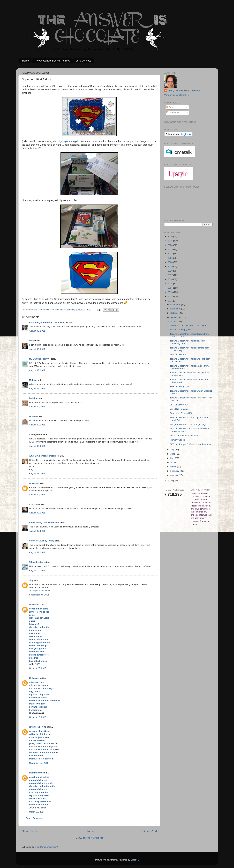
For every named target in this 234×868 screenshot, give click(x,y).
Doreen (33, 416)
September (176, 317)
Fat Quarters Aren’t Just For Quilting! (188, 424)
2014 (170, 288)
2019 (170, 266)
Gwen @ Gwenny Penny (42, 541)
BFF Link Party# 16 (179, 386)
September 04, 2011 (39, 595)
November (176, 309)
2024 (170, 245)
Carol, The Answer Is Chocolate (184, 91)
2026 (170, 236)
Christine (34, 504)
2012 (170, 296)
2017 (170, 275)
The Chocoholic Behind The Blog (52, 61)
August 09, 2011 (37, 331)
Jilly (31, 580)
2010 (170, 481)
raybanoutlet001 (38, 727)
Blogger (135, 860)
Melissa (33, 380)
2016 (170, 279)
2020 (170, 262)
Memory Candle (177, 440)
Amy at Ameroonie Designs (43, 456)
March (174, 467)
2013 (170, 292)
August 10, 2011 (37, 570)
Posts (170, 107)
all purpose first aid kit (40, 591)
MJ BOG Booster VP (40, 359)
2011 (170, 301)
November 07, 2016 (39, 763)
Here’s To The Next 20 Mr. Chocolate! (188, 325)
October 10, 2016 (38, 717)
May (173, 458)
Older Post (150, 831)
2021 (170, 258)
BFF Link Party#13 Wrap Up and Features (190, 444)
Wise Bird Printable (179, 409)
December (176, 304)
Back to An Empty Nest (181, 330)
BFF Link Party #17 (179, 355)
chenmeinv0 (36, 773)
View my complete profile (177, 95)
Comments (173, 113)
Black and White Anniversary (184, 436)
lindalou (33, 398)
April (173, 462)
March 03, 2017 (37, 812)
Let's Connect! (84, 61)
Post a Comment (34, 818)
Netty (32, 341)
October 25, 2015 (38, 668)
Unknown (34, 483)
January (175, 475)
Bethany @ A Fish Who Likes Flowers (49, 323)
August (174, 322)
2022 (170, 254)
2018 (170, 271)
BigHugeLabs (65, 141)
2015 (170, 284)
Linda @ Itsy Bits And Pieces (44, 523)
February (175, 471)
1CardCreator (36, 562)
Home (25, 61)
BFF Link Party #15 (179, 405)
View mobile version (89, 838)
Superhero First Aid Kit (181, 413)
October (175, 313)
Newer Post (30, 831)
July (173, 450)
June (173, 454)
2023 (170, 249)
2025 (170, 241)
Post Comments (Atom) (46, 847)
